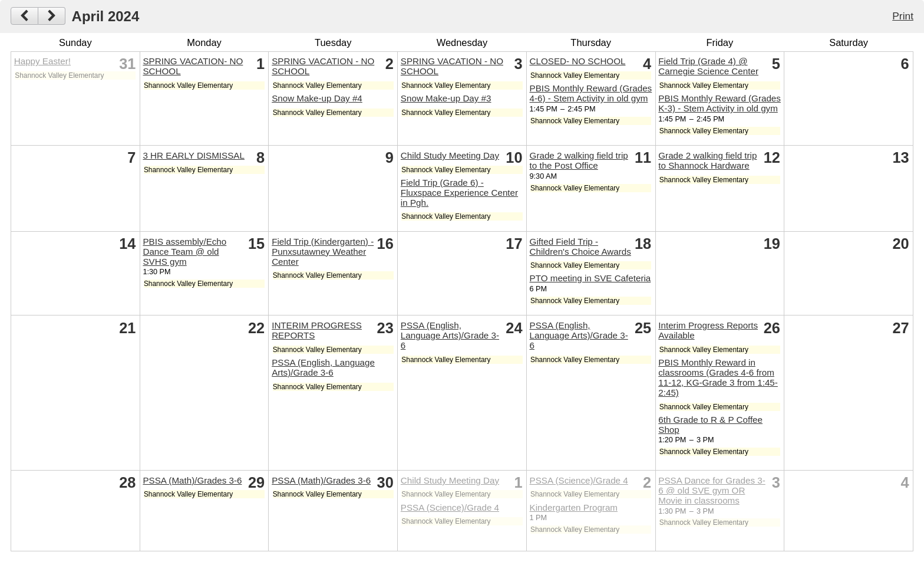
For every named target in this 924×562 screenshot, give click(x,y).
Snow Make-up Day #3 (446, 98)
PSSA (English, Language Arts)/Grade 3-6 (323, 367)
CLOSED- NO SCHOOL (578, 61)
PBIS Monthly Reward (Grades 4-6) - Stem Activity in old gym (591, 93)
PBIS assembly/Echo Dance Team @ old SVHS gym (184, 252)
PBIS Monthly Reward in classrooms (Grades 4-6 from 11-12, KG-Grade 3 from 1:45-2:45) (718, 377)
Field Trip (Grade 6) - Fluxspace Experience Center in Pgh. (459, 193)
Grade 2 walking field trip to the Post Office (579, 160)
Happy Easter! (42, 61)
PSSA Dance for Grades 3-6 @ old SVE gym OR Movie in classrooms (712, 490)
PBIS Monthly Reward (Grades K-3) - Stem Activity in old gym (720, 103)
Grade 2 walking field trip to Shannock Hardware (707, 160)
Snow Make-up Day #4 (317, 98)
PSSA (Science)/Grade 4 (450, 507)
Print (903, 16)
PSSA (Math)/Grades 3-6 (192, 480)
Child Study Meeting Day (450, 155)
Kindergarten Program (574, 507)
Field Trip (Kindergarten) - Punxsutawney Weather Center (323, 252)
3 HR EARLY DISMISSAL (193, 155)
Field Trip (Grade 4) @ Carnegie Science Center (708, 66)
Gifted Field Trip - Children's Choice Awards (580, 247)
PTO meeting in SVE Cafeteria (590, 278)
